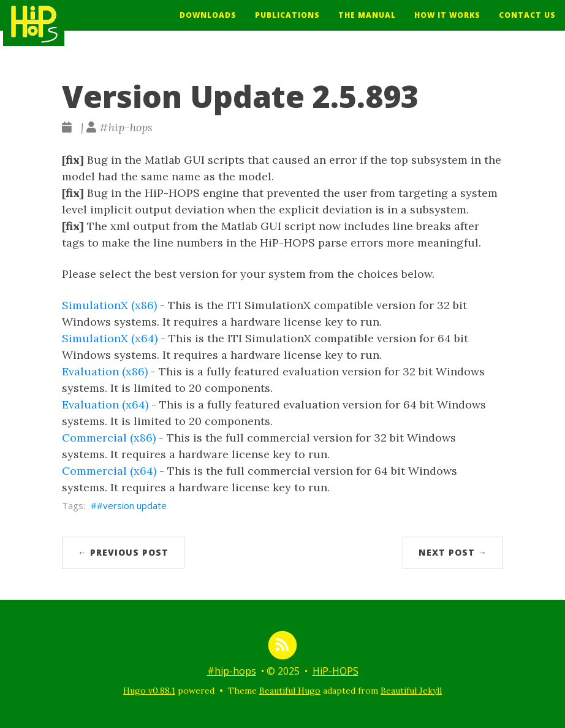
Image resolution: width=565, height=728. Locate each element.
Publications (287, 24)
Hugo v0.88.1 (149, 691)
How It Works (447, 24)
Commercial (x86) (109, 438)
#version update (132, 505)
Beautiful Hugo (290, 691)
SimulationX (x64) (110, 338)
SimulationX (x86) (109, 305)
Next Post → (453, 552)
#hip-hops (232, 671)
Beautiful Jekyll (411, 691)
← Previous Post (123, 552)
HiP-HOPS (336, 671)
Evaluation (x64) (105, 404)
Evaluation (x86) (105, 371)
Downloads (208, 24)
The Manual (367, 24)
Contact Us (527, 24)
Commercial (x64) (109, 471)
